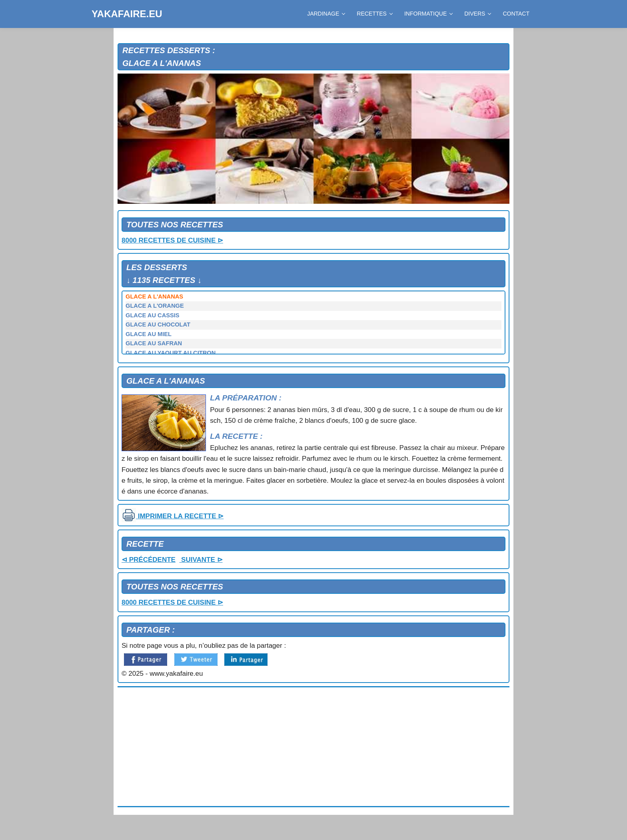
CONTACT (516, 14)
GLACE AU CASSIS (153, 315)
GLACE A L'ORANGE (155, 306)
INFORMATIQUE (428, 14)
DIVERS (477, 14)
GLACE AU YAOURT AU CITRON (171, 353)
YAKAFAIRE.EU (127, 14)
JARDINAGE (326, 14)
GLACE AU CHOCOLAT (158, 324)
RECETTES (374, 14)
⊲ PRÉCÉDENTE (149, 560)
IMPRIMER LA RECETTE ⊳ (173, 516)
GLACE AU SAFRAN (154, 343)
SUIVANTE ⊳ (201, 560)
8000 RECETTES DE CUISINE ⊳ (172, 240)
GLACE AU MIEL (149, 334)
